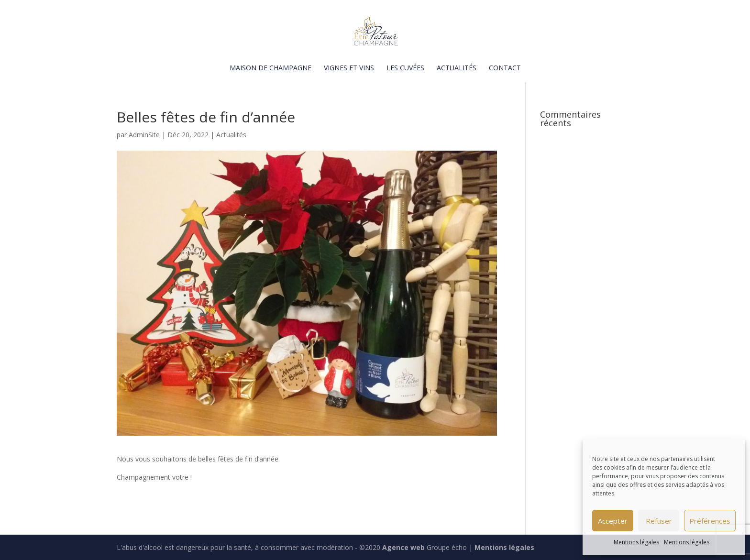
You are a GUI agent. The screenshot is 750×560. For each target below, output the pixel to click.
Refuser (659, 521)
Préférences (710, 521)
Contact (505, 68)
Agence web (403, 547)
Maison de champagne (270, 68)
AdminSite (144, 135)
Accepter (613, 521)
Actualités (457, 68)
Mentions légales (636, 542)
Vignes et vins (349, 68)
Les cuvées (405, 68)
